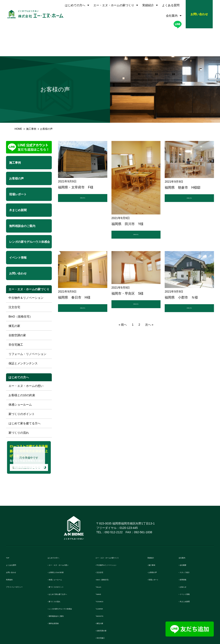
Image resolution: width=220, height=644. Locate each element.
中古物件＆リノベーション (26, 270)
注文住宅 (14, 279)
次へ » (149, 301)
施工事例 (31, 101)
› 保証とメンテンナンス (112, 625)
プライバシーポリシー (22, 559)
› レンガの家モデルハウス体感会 (70, 581)
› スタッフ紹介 (189, 545)
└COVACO (103, 574)
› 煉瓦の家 (103, 596)
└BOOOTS (103, 588)
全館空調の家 (17, 307)
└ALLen (101, 559)
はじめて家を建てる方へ (25, 395)
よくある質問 (171, 5)
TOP (9, 530)
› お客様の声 (156, 545)
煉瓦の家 (14, 298)
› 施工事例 (155, 537)
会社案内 (174, 16)
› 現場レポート (158, 552)
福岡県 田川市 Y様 (128, 196)
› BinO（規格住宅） (109, 552)
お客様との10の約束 (22, 367)
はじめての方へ (77, 5)
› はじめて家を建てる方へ (66, 566)
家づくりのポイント (22, 386)
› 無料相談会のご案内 (63, 588)
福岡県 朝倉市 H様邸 (183, 160)
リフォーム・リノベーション (27, 326)
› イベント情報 (189, 566)
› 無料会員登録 (58, 596)
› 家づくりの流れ (59, 574)
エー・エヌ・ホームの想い (26, 358)
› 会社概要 (186, 537)
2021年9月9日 (67, 153)
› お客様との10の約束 (63, 545)
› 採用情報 (186, 552)
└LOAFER (103, 581)
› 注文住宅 (103, 545)
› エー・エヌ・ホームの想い (67, 537)
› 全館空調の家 (106, 603)
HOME (18, 101)
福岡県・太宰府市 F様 (76, 159)
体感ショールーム (20, 377)
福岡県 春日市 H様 (74, 272)
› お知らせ (186, 559)
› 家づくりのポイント (63, 559)
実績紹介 (150, 5)
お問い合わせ (15, 545)
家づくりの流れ (19, 405)
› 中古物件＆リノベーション (115, 537)
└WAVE (101, 566)
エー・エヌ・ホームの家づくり (116, 5)
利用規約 (12, 552)
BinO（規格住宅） (20, 289)
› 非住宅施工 (104, 610)
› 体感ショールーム (61, 552)
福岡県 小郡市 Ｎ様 (181, 272)
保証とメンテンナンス (23, 335)
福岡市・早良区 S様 (128, 268)
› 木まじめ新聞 (189, 574)
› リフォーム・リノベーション (117, 617)
